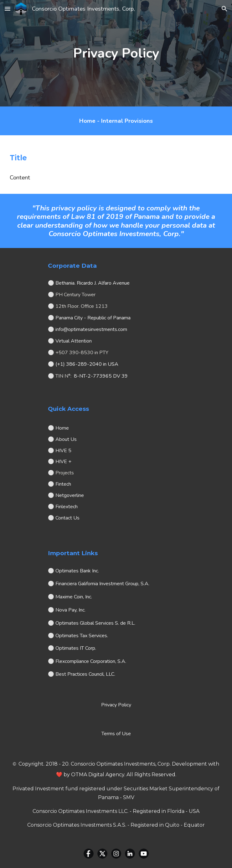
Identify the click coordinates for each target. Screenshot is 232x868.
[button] (8, 9)
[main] (116, 53)
